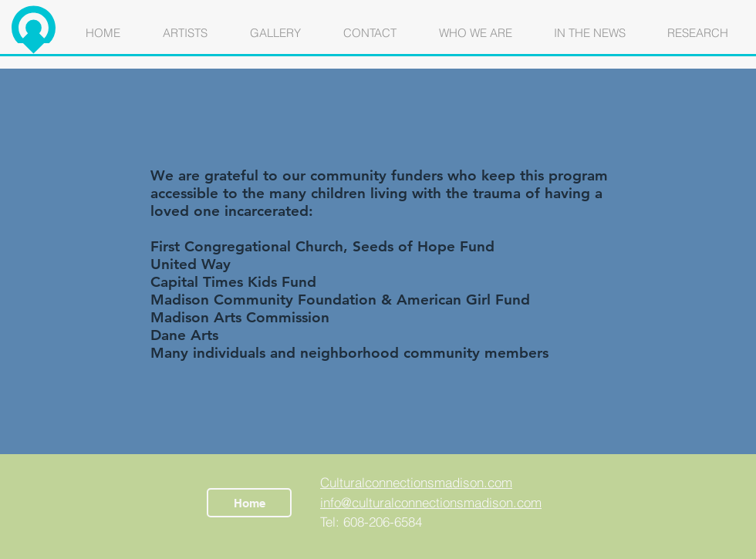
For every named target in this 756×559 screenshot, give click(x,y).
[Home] (249, 503)
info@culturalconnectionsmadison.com (431, 502)
